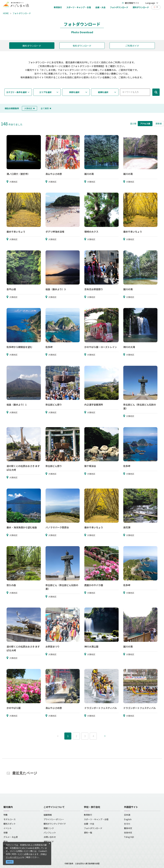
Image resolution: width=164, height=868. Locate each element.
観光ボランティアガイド (55, 824)
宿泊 (6, 841)
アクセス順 (145, 124)
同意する (10, 862)
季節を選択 (74, 92)
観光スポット (10, 824)
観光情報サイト (131, 3)
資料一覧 (88, 833)
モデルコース (10, 819)
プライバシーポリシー (54, 819)
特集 (6, 815)
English (128, 819)
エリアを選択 (45, 92)
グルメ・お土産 (11, 837)
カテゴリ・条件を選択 (16, 92)
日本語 (127, 815)
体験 (6, 833)
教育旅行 (88, 815)
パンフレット (50, 833)
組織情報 (48, 815)
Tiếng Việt (129, 837)
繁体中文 (128, 828)
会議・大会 (89, 824)
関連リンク (49, 828)
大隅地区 (29, 108)
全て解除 (46, 108)
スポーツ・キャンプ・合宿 (96, 819)
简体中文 (128, 833)
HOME (6, 13)
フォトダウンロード (22, 13)
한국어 (127, 824)
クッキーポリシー (14, 857)
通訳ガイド (49, 841)
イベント (8, 828)
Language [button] (152, 3)
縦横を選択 (103, 92)
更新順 (159, 124)
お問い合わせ (50, 837)
